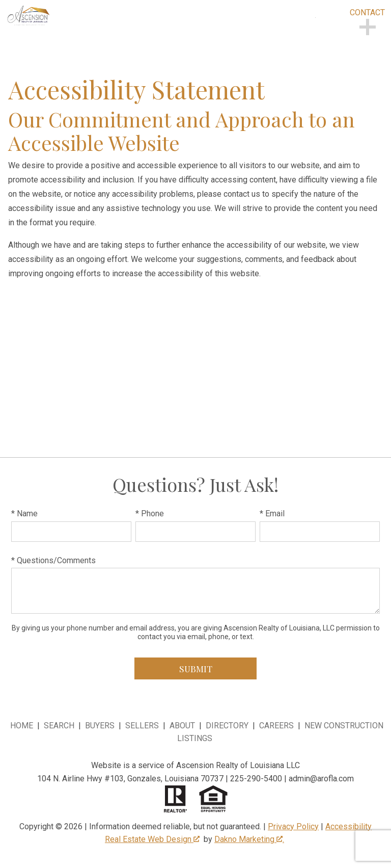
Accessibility (348, 826)
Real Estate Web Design (152, 839)
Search (59, 726)
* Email (272, 514)
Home (22, 726)
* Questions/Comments (53, 560)
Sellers (142, 726)
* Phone (150, 514)
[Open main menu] (328, 30)
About (182, 726)
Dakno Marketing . (249, 839)
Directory (227, 726)
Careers (276, 726)
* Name (24, 514)
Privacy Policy (293, 826)
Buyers (100, 726)
